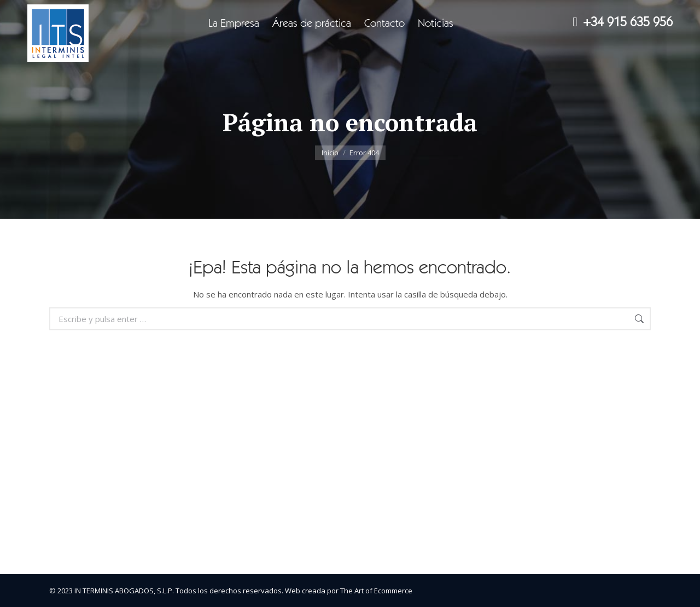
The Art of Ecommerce (376, 591)
